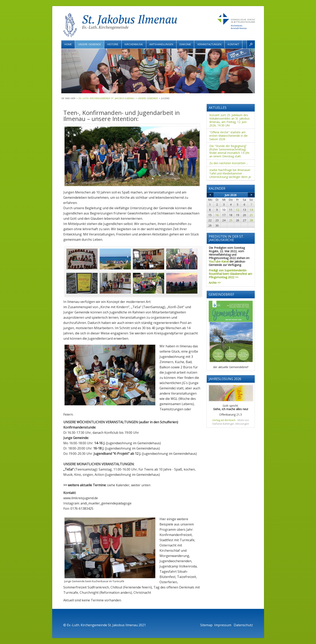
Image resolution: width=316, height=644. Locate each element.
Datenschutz (243, 625)
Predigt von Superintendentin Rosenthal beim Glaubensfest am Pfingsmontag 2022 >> (230, 274)
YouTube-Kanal (219, 261)
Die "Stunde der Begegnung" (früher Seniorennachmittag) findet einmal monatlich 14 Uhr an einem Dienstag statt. (229, 151)
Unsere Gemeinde (148, 98)
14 (251, 210)
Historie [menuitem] (113, 44)
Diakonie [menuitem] (185, 44)
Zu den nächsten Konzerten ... (229, 163)
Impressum (223, 625)
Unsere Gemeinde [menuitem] (90, 44)
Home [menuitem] (68, 44)
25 (231, 220)
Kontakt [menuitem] (233, 44)
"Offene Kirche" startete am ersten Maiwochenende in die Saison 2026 (228, 136)
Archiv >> (215, 283)
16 (217, 215)
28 (251, 220)
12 (238, 210)
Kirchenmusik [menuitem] (134, 44)
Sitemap (206, 625)
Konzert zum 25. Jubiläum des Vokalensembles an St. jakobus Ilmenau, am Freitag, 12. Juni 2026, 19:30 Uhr (229, 120)
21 (251, 215)
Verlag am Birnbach (224, 420)
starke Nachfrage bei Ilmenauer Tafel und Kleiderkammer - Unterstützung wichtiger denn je (230, 173)
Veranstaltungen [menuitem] (209, 44)
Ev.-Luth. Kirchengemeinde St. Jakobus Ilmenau (107, 98)
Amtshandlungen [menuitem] (161, 44)
